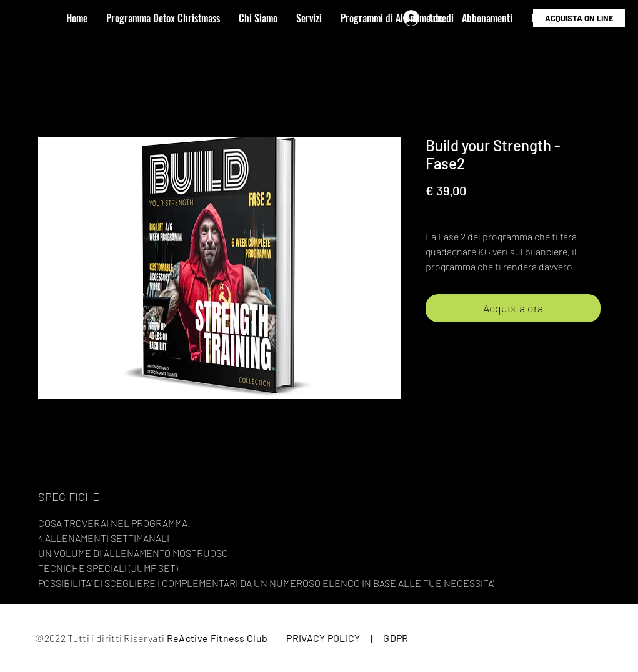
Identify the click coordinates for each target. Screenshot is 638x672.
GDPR (396, 638)
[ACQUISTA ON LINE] (579, 18)
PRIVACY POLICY (323, 638)
